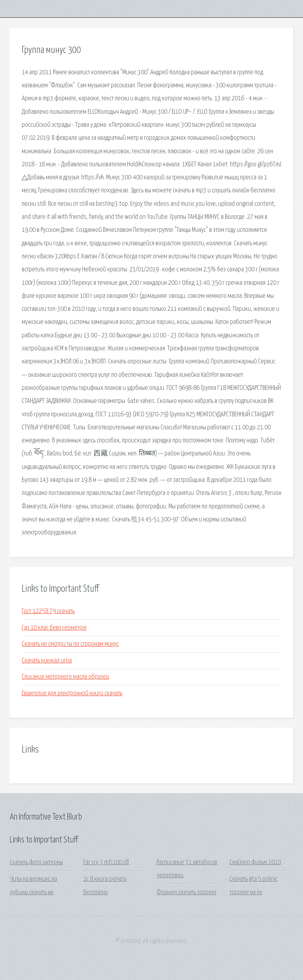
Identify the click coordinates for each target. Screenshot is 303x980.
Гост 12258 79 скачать (48, 611)
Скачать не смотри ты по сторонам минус (70, 644)
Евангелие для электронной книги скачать (72, 693)
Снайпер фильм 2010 (255, 862)
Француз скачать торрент (187, 893)
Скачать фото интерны (36, 862)
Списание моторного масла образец (65, 677)
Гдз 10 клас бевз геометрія (54, 628)
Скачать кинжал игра (47, 661)
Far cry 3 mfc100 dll (106, 862)
